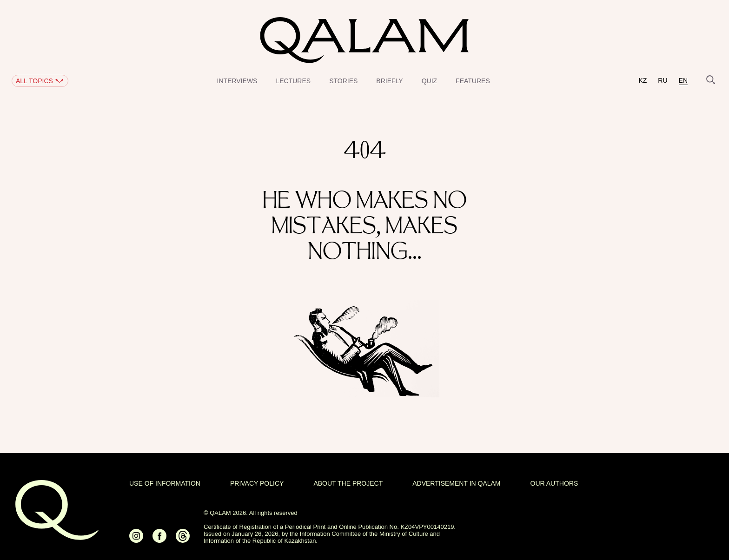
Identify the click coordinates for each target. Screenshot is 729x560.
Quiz (429, 81)
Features (473, 81)
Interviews (237, 81)
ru (663, 81)
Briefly (389, 81)
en (683, 81)
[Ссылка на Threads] (183, 540)
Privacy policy (257, 483)
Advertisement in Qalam (456, 483)
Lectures (293, 81)
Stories (343, 81)
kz (643, 81)
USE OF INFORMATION (165, 483)
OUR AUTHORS (554, 483)
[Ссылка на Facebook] (159, 540)
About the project (348, 483)
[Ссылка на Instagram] (136, 540)
